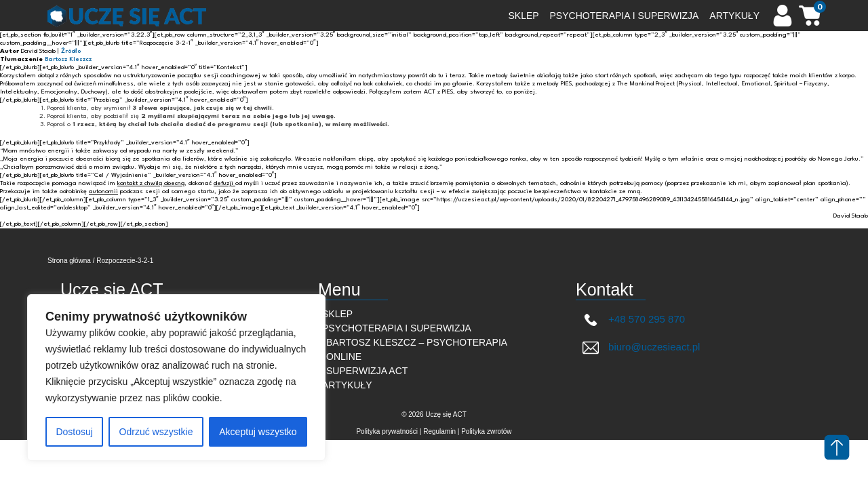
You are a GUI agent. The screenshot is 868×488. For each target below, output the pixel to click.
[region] (176, 378)
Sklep (337, 314)
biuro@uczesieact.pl (641, 348)
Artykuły (347, 385)
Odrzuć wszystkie (156, 432)
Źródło (71, 51)
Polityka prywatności (387, 431)
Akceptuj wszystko (258, 432)
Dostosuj (74, 432)
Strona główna (69, 261)
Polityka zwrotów (486, 431)
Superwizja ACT (367, 371)
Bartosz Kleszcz (68, 59)
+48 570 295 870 (634, 320)
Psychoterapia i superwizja (397, 328)
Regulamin (439, 431)
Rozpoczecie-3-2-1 (125, 261)
